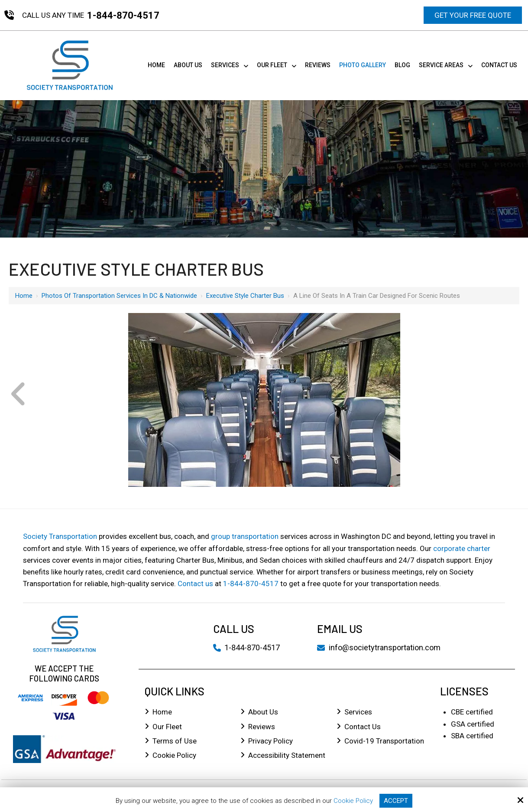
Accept (396, 801)
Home (24, 296)
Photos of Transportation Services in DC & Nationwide (119, 296)
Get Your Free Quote (473, 15)
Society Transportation (60, 536)
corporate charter (462, 548)
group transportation (245, 536)
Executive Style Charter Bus (245, 296)
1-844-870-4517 (123, 15)
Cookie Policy (353, 801)
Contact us (195, 584)
